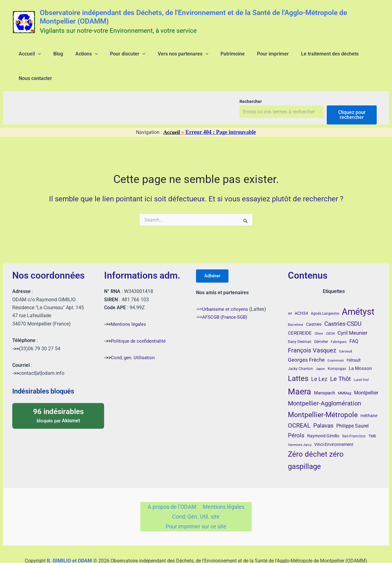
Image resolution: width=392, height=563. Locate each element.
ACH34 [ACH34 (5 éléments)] (301, 294)
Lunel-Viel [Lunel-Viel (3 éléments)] (361, 360)
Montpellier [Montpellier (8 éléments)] (366, 373)
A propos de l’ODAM (173, 488)
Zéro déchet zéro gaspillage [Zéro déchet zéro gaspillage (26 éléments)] (316, 441)
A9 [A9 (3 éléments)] (290, 294)
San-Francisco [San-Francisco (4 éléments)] (354, 417)
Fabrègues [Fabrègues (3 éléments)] (339, 322)
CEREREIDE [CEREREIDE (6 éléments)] (300, 314)
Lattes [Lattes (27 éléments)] (298, 359)
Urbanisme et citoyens (226, 291)
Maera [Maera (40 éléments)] (300, 372)
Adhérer (214, 257)
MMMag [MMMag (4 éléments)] (345, 374)
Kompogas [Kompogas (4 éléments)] (337, 349)
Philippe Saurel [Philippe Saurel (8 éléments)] (352, 407)
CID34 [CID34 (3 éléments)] (330, 314)
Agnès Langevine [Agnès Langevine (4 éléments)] (325, 294)
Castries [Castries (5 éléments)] (314, 305)
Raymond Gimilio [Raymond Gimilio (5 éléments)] (323, 417)
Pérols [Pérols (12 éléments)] (296, 416)
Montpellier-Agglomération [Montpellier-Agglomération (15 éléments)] (324, 384)
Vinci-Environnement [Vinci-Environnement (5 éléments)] (334, 425)
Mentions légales (129, 305)
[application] (34, 56)
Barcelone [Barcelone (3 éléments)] (296, 305)
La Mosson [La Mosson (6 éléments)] (360, 349)
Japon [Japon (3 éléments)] (320, 349)
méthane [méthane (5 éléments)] (369, 396)
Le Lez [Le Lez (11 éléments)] (319, 359)
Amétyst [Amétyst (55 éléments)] (358, 292)
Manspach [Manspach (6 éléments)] (324, 373)
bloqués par (58, 396)
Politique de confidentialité (139, 321)
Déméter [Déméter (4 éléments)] (321, 322)
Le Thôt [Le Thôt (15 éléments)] (341, 359)
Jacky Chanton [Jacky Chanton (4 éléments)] (300, 349)
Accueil (172, 112)
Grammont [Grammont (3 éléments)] (336, 341)
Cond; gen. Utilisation (134, 338)
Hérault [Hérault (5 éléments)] (354, 341)
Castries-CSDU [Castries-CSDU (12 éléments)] (343, 304)
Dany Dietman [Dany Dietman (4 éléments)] (300, 322)
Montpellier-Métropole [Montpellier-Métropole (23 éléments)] (323, 395)
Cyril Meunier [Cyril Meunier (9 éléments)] (352, 314)
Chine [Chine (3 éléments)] (319, 314)
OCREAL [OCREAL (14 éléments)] (299, 406)
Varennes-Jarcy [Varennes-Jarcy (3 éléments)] (300, 425)
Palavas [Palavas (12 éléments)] (323, 406)
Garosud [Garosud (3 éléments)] (345, 332)
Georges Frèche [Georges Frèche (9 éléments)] (306, 340)
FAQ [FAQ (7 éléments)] (354, 322)
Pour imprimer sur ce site (196, 510)
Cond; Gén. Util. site (196, 498)
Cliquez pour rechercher (352, 95)
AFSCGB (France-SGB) (226, 299)
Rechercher (251, 82)
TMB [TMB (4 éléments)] (372, 417)
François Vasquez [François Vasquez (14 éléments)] (312, 331)
